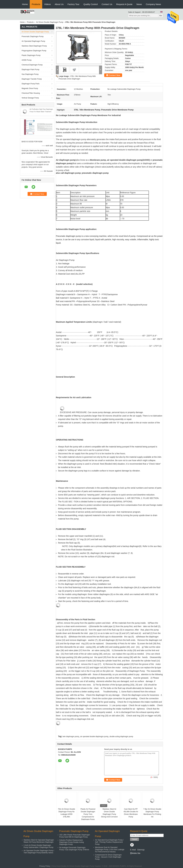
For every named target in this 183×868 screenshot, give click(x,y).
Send (134, 839)
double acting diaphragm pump (121, 737)
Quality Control (91, 4)
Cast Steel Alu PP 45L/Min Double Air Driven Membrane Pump (131, 813)
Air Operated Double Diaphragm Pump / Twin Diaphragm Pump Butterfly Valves (39, 852)
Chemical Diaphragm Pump (32, 65)
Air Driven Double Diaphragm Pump (50, 22)
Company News (153, 4)
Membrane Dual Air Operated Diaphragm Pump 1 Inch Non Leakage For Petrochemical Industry (110, 850)
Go (161, 16)
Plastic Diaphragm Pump (31, 55)
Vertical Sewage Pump (30, 98)
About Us (59, 4)
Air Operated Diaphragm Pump (33, 41)
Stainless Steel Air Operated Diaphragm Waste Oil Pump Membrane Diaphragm (39, 841)
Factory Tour (74, 4)
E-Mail (133, 850)
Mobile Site (135, 853)
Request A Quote (124, 4)
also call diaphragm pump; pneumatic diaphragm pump (82, 173)
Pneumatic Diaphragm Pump (33, 36)
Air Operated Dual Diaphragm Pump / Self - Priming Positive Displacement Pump (109, 842)
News (139, 4)
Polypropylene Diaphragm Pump (34, 51)
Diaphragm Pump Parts (31, 84)
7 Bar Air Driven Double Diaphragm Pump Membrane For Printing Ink (152, 813)
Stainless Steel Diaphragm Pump (34, 46)
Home (25, 4)
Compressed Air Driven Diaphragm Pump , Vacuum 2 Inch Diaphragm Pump (108, 857)
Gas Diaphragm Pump (30, 74)
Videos (47, 4)
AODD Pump (27, 60)
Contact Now (115, 75)
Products (36, 4)
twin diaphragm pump (71, 737)
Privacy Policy (45, 866)
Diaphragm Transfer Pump (32, 79)
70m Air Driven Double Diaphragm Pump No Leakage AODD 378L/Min (66, 813)
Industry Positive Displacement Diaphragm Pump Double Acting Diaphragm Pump (72, 842)
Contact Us (107, 4)
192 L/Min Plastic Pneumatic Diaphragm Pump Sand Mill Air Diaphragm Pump (75, 836)
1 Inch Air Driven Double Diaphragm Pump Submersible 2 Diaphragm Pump (38, 846)
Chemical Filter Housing (31, 93)
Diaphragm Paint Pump (30, 70)
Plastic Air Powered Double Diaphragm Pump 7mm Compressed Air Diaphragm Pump (88, 814)
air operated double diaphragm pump (94, 737)
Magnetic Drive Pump (30, 88)
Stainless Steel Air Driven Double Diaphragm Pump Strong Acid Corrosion (109, 813)
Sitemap (141, 850)
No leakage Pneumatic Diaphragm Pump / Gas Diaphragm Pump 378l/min (74, 849)
